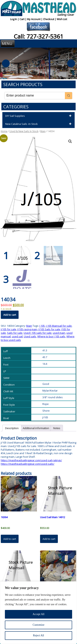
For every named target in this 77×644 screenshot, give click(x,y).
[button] (70, 141)
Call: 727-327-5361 (38, 36)
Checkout (49, 19)
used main (59, 333)
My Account (34, 19)
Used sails (30, 336)
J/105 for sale (9, 329)
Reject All (38, 635)
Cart (22, 19)
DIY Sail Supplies (39, 116)
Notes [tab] (57, 428)
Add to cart (10, 315)
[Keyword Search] (35, 96)
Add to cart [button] (10, 539)
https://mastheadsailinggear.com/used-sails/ (28, 464)
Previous (6, 63)
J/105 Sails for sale (49, 329)
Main (43, 131)
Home (4, 131)
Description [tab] (12, 428)
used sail (17, 336)
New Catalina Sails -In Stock (39, 124)
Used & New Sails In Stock (24, 131)
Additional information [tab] (36, 428)
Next (71, 63)
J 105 (42, 326)
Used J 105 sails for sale (38, 333)
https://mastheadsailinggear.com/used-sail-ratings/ (31, 460)
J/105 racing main (27, 329)
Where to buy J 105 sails (51, 336)
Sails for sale (15, 333)
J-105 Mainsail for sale (59, 326)
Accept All (38, 614)
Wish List (62, 19)
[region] (38, 613)
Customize (38, 625)
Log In (14, 19)
